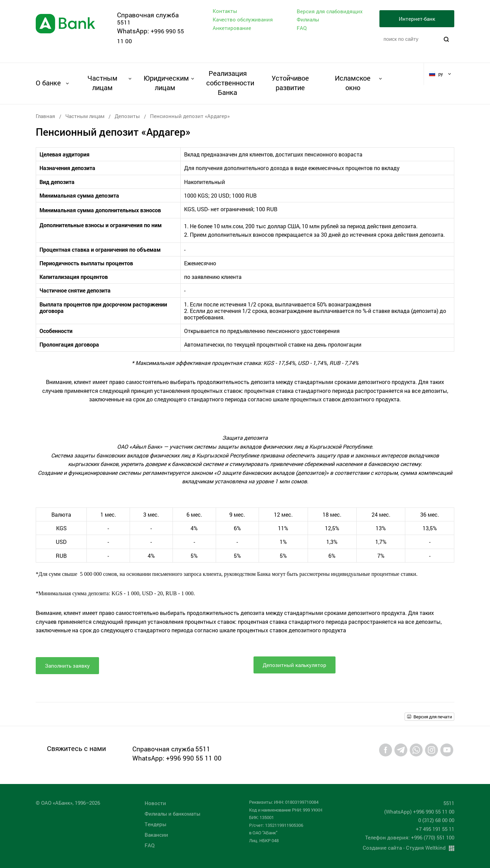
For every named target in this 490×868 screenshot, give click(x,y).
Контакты (225, 11)
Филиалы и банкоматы (173, 814)
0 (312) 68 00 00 (436, 820)
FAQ (302, 28)
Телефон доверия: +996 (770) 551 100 (410, 837)
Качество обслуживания (243, 19)
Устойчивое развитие (290, 83)
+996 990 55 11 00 (194, 758)
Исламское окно (353, 83)
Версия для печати (433, 717)
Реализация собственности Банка (227, 83)
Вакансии (156, 835)
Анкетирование (232, 28)
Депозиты (127, 116)
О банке (48, 83)
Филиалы (308, 19)
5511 (124, 22)
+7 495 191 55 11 (435, 829)
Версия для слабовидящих (330, 11)
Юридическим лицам (165, 83)
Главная (45, 116)
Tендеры (156, 824)
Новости (155, 803)
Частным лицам (102, 83)
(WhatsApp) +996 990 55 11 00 (419, 812)
